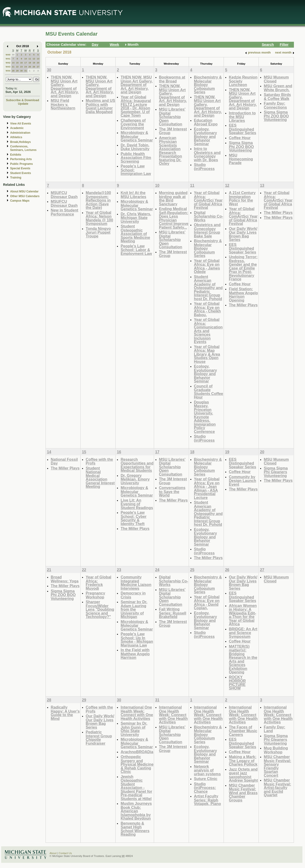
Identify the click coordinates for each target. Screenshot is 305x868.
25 (30, 67)
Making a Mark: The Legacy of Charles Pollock (243, 760)
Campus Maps (20, 201)
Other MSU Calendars (25, 196)
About (53, 853)
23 (21, 67)
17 (26, 63)
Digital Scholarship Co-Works (209, 216)
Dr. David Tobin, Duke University (135, 147)
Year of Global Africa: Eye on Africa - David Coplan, (207, 602)
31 (26, 71)
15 (17, 63)
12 (34, 59)
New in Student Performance (65, 212)
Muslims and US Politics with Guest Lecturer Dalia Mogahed (100, 106)
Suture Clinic (206, 779)
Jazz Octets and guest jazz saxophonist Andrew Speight (243, 775)
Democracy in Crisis (133, 595)
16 (21, 63)
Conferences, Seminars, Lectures (23, 148)
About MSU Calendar (24, 191)
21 (13, 67)
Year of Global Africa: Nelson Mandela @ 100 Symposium (99, 218)
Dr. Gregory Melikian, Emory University (135, 479)
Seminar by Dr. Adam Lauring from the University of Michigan (134, 609)
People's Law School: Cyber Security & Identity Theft (134, 518)
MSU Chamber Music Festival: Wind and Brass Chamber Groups (243, 793)
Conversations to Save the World (172, 491)
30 (13, 55)
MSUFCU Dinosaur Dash (64, 195)
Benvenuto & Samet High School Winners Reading (135, 829)
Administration (20, 133)
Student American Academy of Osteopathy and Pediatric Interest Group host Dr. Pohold (208, 288)
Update (23, 104)
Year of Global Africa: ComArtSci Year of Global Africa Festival (208, 200)
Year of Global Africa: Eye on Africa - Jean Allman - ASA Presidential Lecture (207, 488)
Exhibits (16, 155)
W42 (8, 63)
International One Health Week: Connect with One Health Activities (137, 713)
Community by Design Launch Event (242, 481)
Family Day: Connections (275, 105)
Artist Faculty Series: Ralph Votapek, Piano (207, 800)
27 (38, 67)
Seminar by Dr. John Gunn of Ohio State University (134, 729)
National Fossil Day (64, 461)
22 (17, 67)
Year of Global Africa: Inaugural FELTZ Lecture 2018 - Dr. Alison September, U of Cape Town (136, 106)
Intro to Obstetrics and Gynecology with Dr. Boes (207, 154)
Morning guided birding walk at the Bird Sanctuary (173, 198)
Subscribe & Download (23, 100)
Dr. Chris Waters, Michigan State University (136, 218)
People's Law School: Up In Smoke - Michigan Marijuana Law (137, 640)
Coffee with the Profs (99, 461)
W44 (8, 71)
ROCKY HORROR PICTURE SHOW (237, 683)
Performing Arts (21, 159)
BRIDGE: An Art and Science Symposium (243, 633)
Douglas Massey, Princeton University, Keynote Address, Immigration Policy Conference (205, 417)
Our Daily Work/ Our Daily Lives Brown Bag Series (243, 234)
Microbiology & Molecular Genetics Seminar (137, 136)
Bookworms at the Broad (172, 79)
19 (34, 63)
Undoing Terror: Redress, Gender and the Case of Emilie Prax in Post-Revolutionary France (243, 268)
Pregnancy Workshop (95, 595)
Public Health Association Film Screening (136, 158)
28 (13, 71)
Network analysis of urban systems (207, 770)
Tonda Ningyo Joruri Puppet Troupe (98, 232)
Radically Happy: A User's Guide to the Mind (65, 713)
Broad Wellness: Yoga (65, 579)
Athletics (16, 137)
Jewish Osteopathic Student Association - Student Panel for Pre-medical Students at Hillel (136, 788)
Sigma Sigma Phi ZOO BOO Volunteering (241, 146)
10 (26, 59)
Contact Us (65, 853)
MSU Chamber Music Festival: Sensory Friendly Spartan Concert (277, 766)
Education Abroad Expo (206, 122)
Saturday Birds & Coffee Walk (277, 97)
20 (38, 63)
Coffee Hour (240, 138)
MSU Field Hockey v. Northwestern (63, 104)
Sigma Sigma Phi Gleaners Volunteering (276, 472)
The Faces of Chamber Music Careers (243, 731)
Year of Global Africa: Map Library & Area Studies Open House (207, 354)
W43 (8, 67)
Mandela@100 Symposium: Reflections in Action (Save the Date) (98, 200)
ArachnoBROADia (137, 752)
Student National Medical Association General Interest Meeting (100, 477)
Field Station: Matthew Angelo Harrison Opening (243, 295)
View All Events (21, 124)
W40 (8, 55)
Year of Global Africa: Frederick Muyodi (98, 583)
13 (38, 59)
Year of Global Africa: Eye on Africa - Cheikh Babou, (207, 309)
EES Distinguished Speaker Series (242, 129)
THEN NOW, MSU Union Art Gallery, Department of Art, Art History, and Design (65, 86)
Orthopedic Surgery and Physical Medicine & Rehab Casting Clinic (137, 764)
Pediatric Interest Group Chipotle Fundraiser (99, 738)
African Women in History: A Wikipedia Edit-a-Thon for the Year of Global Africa (243, 615)
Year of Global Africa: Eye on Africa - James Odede (207, 266)
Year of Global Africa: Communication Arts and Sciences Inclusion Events (208, 331)
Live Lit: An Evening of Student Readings (137, 504)
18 (30, 63)
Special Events (20, 168)
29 (17, 71)
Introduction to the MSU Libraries (242, 117)
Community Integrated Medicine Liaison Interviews (136, 583)
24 (26, 67)
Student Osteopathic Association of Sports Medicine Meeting (135, 234)
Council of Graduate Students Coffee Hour (209, 392)
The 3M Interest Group (173, 131)
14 (13, 63)
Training (16, 178)
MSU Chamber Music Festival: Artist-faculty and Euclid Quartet (277, 787)
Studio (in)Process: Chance (205, 788)
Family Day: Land (274, 729)
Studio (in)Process (204, 167)
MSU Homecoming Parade (241, 159)
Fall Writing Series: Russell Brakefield (173, 613)
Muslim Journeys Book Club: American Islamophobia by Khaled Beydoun (136, 811)
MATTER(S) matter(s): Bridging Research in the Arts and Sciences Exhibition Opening (243, 659)
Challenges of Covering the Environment (133, 124)
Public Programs (21, 164)
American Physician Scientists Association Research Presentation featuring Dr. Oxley (171, 151)
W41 (8, 59)
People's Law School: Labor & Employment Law (136, 250)
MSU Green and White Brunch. (278, 88)
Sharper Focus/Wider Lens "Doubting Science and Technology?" (100, 609)
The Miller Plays (243, 305)
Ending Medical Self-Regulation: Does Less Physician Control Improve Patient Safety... (174, 218)
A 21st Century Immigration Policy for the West (242, 198)
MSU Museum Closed (276, 79)
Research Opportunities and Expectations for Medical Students (137, 465)
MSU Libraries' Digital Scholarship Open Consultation (172, 117)
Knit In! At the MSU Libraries (133, 195)
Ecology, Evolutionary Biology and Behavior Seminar (205, 136)
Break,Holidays (21, 142)
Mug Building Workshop (276, 750)
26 (34, 67)
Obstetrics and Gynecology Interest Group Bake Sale (207, 230)
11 (30, 59)
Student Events (21, 173)
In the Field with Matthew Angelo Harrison (135, 654)
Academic (17, 128)
